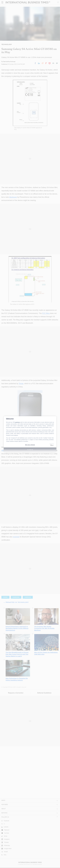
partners (18, 422)
